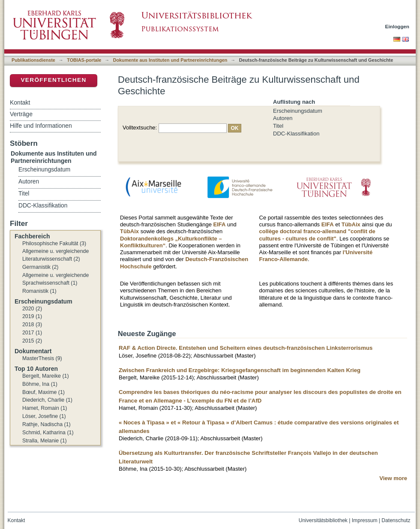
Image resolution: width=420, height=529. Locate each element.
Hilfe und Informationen (41, 126)
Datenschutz (396, 520)
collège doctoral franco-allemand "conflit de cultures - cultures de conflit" (317, 235)
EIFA (220, 224)
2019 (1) (32, 316)
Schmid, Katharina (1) (48, 433)
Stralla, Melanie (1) (45, 441)
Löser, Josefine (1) (44, 416)
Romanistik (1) (39, 291)
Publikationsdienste (33, 60)
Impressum (365, 520)
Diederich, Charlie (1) (47, 400)
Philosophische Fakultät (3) (54, 243)
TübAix (129, 231)
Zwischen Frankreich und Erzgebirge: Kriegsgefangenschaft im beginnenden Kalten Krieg (240, 370)
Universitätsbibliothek (323, 520)
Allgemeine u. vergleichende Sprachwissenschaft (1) (55, 279)
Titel (278, 126)
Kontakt (20, 102)
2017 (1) (32, 333)
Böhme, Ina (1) (40, 384)
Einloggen (397, 26)
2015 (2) (32, 341)
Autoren (283, 118)
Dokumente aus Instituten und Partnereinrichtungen (170, 60)
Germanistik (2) (40, 267)
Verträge (21, 114)
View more (393, 478)
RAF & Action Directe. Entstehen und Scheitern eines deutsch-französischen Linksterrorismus (246, 348)
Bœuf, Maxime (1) (43, 392)
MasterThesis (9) (42, 358)
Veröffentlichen (53, 80)
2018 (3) (32, 325)
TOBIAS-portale (84, 60)
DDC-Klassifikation (296, 134)
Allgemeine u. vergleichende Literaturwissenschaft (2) (55, 255)
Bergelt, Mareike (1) (46, 376)
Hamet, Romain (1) (45, 408)
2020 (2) (32, 309)
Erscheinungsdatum (298, 111)
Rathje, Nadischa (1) (46, 424)
